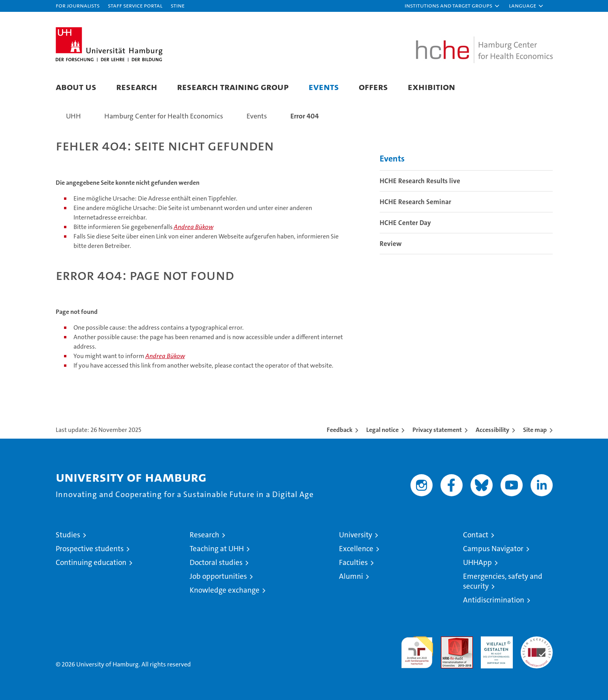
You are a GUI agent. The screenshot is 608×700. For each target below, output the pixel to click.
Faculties (353, 562)
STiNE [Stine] (178, 5)
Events (324, 87)
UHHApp (477, 562)
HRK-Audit (495, 641)
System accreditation (537, 645)
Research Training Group (233, 87)
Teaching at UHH (217, 549)
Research (137, 87)
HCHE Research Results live (420, 181)
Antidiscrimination (494, 600)
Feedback (340, 430)
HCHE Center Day (405, 223)
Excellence (356, 549)
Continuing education (91, 562)
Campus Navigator (493, 549)
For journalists (78, 5)
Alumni (351, 576)
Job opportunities (218, 576)
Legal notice (382, 430)
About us (76, 87)
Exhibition (431, 87)
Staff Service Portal (135, 5)
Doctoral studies (216, 562)
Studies (68, 535)
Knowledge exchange (225, 590)
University (356, 535)
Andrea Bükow (194, 227)
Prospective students (90, 549)
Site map (535, 430)
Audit (448, 641)
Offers (373, 87)
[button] (452, 6)
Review (391, 244)
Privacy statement (437, 430)
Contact (476, 535)
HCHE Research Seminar (415, 202)
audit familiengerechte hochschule (417, 649)
